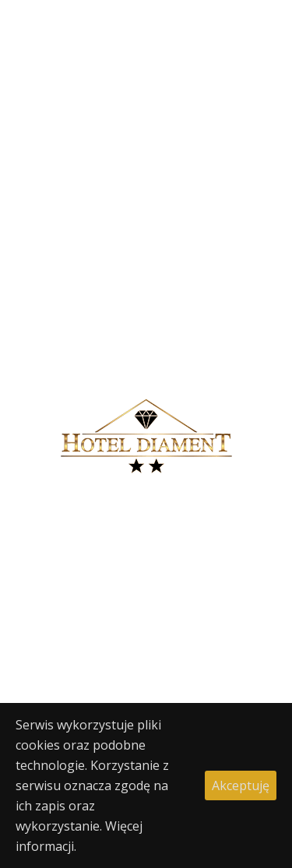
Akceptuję (241, 785)
